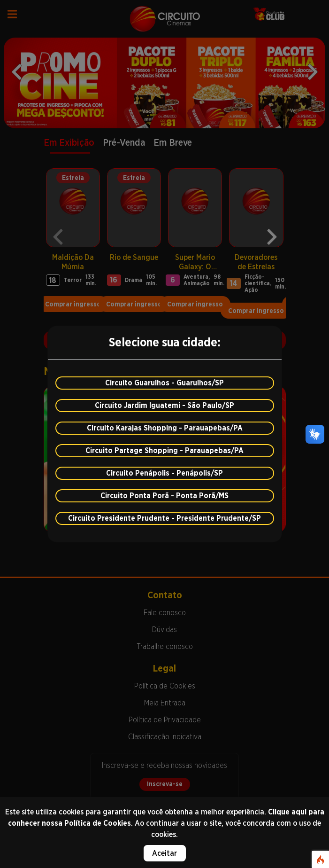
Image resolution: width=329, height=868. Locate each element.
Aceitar (164, 853)
